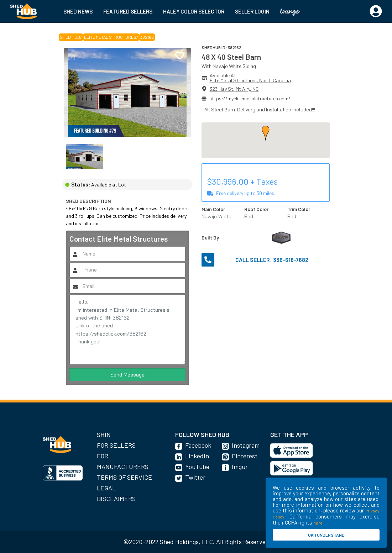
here (318, 523)
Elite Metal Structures (110, 37)
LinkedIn (197, 456)
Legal (106, 488)
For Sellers (116, 445)
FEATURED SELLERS (128, 11)
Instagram (246, 445)
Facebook (198, 445)
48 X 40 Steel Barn (231, 57)
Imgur (240, 467)
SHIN (104, 434)
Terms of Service (124, 477)
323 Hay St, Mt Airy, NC (234, 89)
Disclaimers (116, 499)
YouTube (197, 467)
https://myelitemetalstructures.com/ (250, 98)
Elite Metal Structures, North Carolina (250, 80)
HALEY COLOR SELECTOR (194, 11)
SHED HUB (70, 37)
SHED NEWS (78, 11)
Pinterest (245, 456)
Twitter (195, 477)
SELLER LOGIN (252, 11)
